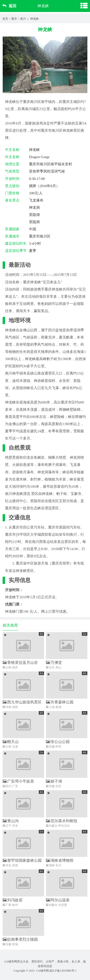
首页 (5, 19)
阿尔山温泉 (58, 900)
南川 (23, 19)
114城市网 (42, 971)
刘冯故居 (13, 900)
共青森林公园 (60, 702)
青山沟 (11, 821)
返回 (9, 6)
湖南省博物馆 (60, 860)
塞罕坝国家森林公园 (22, 860)
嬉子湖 (54, 781)
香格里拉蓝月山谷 (20, 662)
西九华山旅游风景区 (22, 702)
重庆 (14, 19)
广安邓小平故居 (18, 781)
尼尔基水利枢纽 (62, 821)
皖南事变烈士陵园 (20, 939)
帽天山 (11, 742)
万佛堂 (54, 662)
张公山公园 (58, 742)
